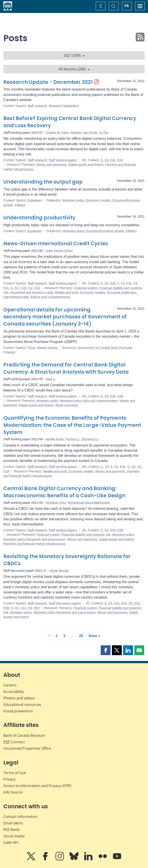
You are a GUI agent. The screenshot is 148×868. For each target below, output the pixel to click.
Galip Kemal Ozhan (59, 251)
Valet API (11, 843)
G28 (6, 471)
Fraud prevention (18, 711)
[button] (106, 650)
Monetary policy (73, 200)
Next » (94, 636)
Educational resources (22, 705)
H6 (30, 608)
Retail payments (67, 405)
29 (81, 636)
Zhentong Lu (90, 439)
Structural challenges (121, 292)
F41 (6, 288)
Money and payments (52, 165)
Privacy (9, 779)
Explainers (35, 200)
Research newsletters (64, 106)
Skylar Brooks (59, 571)
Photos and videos (19, 698)
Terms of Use (15, 773)
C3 (107, 467)
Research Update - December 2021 (48, 82)
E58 (120, 396)
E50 (113, 396)
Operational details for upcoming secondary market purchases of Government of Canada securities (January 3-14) (65, 317)
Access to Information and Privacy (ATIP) (37, 786)
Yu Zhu (103, 133)
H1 (17, 608)
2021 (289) (74, 55)
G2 (30, 288)
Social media (14, 836)
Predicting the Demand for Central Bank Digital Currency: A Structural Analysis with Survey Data (66, 368)
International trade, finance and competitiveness (37, 297)
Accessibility (14, 692)
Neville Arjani (55, 439)
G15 (24, 288)
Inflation (20, 205)
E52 (137, 603)
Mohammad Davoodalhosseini (89, 503)
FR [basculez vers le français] (127, 6)
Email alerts (13, 823)
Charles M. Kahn (57, 133)
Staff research (37, 106)
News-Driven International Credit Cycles (56, 244)
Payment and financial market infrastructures (34, 544)
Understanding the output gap (43, 182)
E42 (120, 160)
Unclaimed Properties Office (27, 748)
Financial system (86, 288)
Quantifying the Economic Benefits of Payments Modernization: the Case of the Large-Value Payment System (72, 425)
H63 (37, 608)
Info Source (13, 792)
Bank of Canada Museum (24, 735)
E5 (107, 396)
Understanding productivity (39, 218)
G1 (17, 288)
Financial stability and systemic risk (86, 535)
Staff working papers (63, 160)
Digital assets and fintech (86, 165)
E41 (113, 160)
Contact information (21, 817)
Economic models (98, 200)
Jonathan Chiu (56, 503)
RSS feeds (12, 830)
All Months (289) (74, 69)
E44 (113, 283)
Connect (14, 742)
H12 (23, 608)
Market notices (47, 348)
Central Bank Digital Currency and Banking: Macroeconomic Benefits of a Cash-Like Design (64, 492)
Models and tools (67, 292)
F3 (123, 283)
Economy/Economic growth (105, 231)
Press (31, 348)
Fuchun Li (72, 439)
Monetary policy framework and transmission (34, 539)
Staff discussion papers (65, 603)
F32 (129, 283)
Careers (10, 685)
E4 (107, 160)
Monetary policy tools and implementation (89, 401)
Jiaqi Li (50, 379)
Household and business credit (32, 292)
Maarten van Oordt (84, 133)
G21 (37, 288)
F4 (135, 283)
